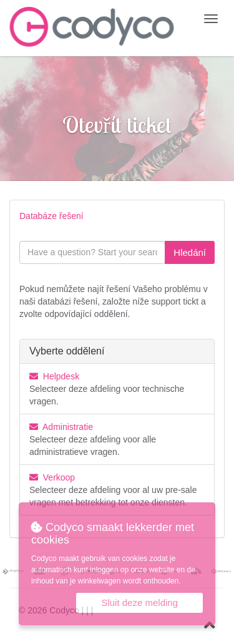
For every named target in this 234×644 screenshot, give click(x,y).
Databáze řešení (51, 216)
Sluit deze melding (139, 603)
